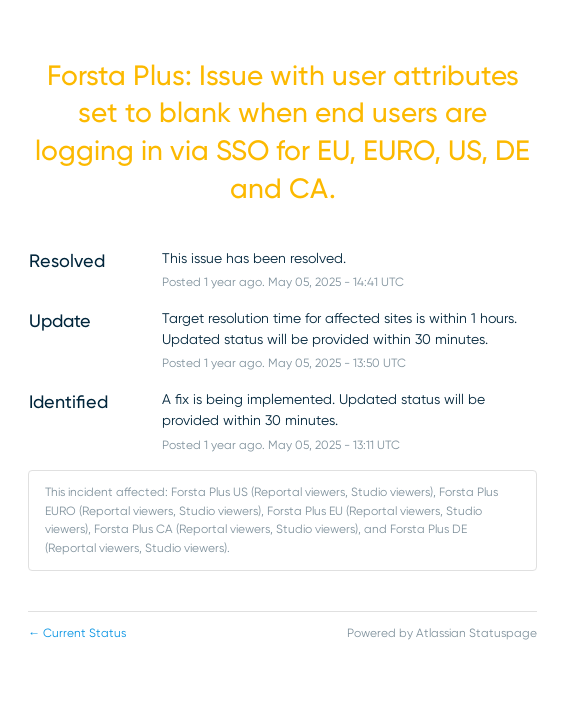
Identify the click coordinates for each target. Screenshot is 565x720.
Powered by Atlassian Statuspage (442, 633)
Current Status (77, 633)
